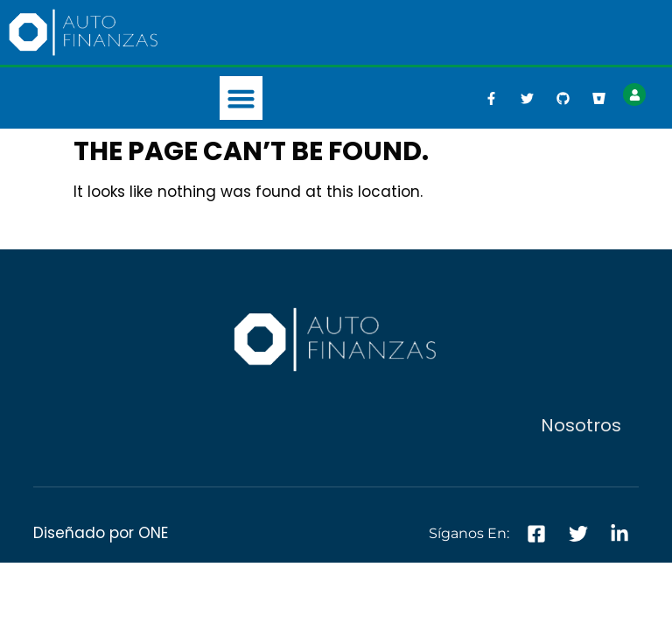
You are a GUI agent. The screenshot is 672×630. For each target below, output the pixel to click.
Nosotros (581, 425)
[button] (241, 98)
